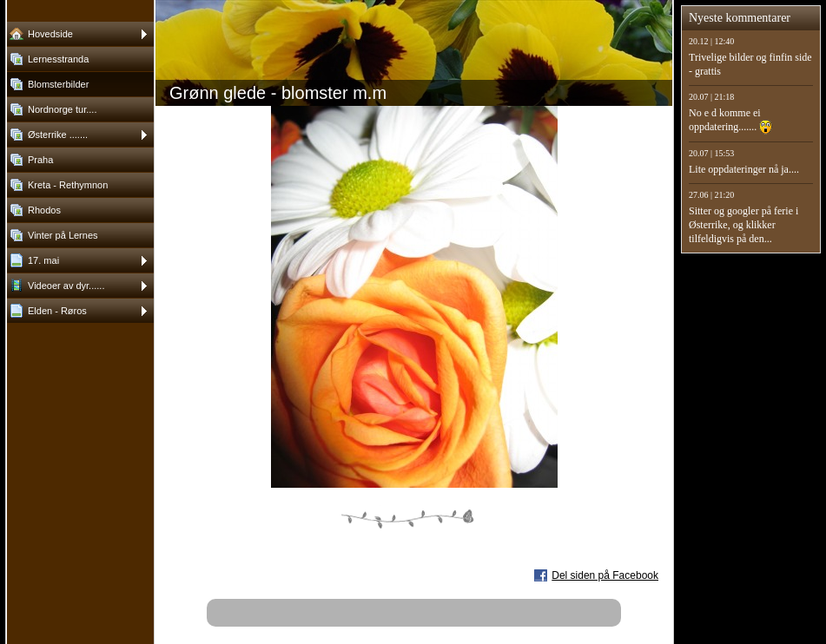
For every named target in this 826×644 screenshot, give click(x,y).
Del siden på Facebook (605, 575)
